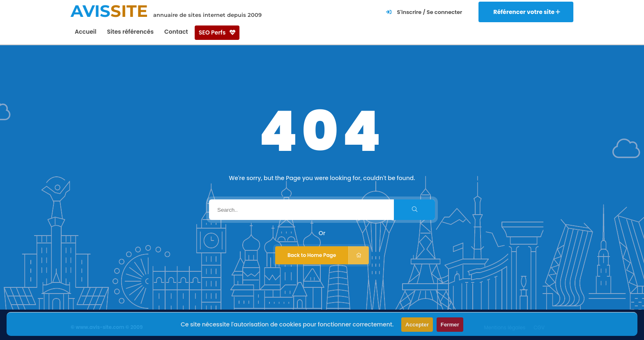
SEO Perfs (217, 32)
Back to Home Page (328, 255)
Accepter (417, 325)
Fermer (450, 325)
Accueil (86, 32)
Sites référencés (130, 32)
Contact (176, 32)
